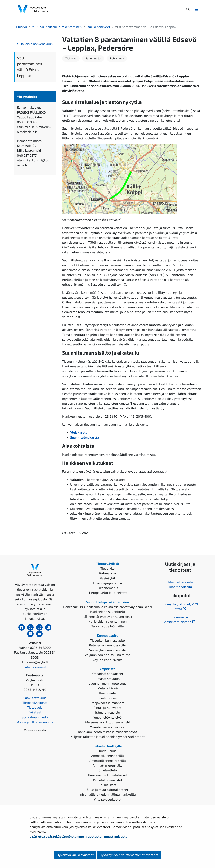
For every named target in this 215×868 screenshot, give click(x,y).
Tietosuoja (35, 707)
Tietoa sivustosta (35, 702)
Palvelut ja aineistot (108, 780)
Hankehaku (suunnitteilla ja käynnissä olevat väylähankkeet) (108, 607)
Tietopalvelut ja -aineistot (108, 593)
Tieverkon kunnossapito (107, 640)
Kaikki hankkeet (98, 27)
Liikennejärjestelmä (108, 583)
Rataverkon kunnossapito (107, 645)
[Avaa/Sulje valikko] (197, 9)
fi (33, 27)
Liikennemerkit (108, 588)
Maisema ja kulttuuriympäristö (108, 722)
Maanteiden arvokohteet (108, 727)
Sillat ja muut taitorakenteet (107, 790)
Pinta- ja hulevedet (107, 708)
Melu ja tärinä (108, 688)
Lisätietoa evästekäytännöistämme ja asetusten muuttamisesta (79, 836)
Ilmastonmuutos (108, 678)
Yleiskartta (79, 432)
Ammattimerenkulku (108, 765)
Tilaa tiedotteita (180, 587)
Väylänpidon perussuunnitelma (107, 655)
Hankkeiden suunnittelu (107, 612)
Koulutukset (108, 785)
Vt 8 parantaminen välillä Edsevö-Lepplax (30, 67)
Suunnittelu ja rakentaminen (61, 27)
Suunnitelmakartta (85, 437)
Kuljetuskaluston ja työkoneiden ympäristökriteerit (108, 737)
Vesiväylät (108, 578)
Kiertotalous (108, 698)
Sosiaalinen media (35, 717)
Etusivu (21, 27)
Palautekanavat (35, 667)
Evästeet (35, 712)
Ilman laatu (108, 693)
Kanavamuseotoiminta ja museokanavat (108, 732)
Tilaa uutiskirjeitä (180, 582)
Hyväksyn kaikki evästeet (75, 855)
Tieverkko (107, 568)
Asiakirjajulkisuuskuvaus (35, 722)
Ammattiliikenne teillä (107, 756)
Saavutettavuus (35, 698)
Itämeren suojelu (108, 712)
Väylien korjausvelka (107, 660)
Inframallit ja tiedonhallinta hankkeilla (108, 794)
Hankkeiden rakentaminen (107, 621)
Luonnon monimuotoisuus (108, 683)
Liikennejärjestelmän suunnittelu (108, 616)
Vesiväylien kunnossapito (108, 650)
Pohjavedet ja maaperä (108, 703)
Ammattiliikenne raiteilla (108, 760)
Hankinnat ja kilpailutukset (107, 775)
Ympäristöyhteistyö (107, 717)
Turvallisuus (107, 751)
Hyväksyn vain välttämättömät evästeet (129, 855)
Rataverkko (107, 573)
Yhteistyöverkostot (108, 799)
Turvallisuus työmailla (108, 626)
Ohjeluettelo (108, 770)
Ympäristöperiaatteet (108, 674)
